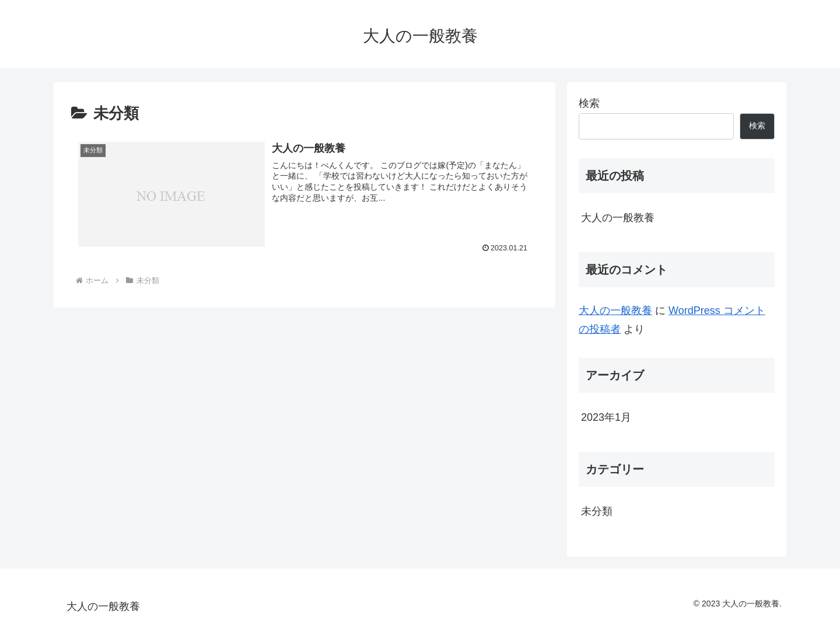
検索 (589, 103)
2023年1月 (606, 417)
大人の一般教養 (618, 218)
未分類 (597, 511)
